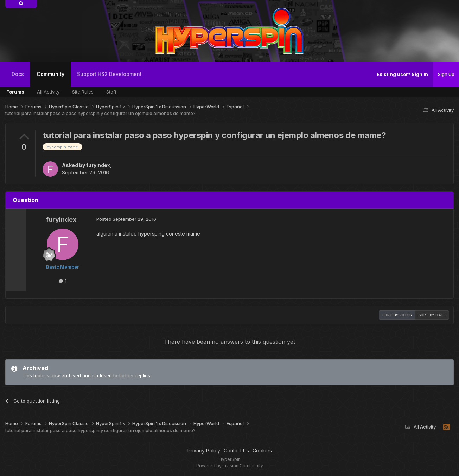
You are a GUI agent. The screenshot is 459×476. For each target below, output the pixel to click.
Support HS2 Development (109, 74)
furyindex (98, 165)
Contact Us (236, 451)
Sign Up (446, 74)
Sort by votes (397, 315)
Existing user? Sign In (402, 74)
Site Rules (83, 92)
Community (50, 79)
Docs (18, 74)
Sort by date (432, 315)
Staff (111, 92)
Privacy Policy (204, 451)
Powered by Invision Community (230, 466)
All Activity (48, 92)
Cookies (262, 451)
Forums (15, 92)
